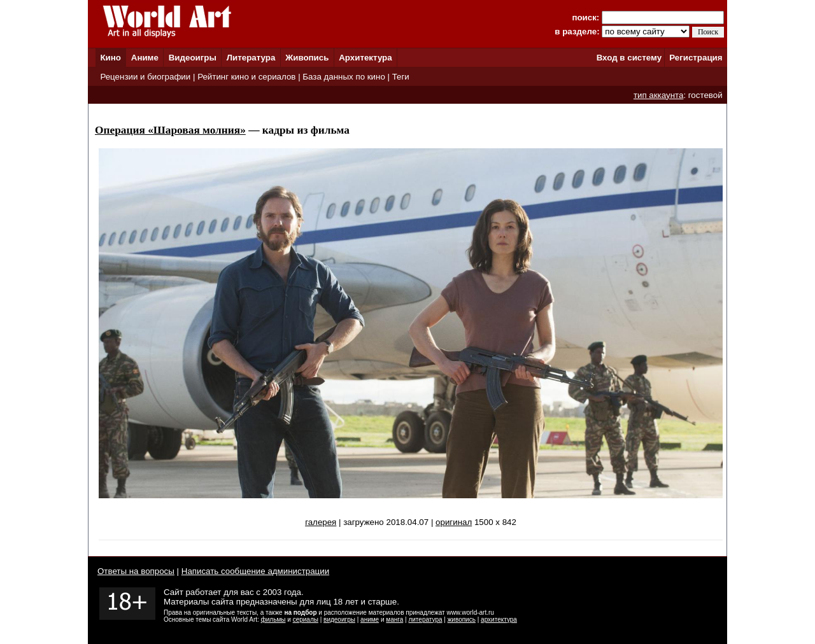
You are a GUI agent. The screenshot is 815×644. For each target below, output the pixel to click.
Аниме (145, 58)
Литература (251, 58)
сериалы (306, 619)
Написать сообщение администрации (255, 571)
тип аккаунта (659, 95)
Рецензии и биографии (145, 77)
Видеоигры (193, 58)
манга (394, 619)
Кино (110, 58)
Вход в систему (629, 58)
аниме (370, 619)
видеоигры (339, 619)
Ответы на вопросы (136, 571)
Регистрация (696, 58)
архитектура (499, 619)
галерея (321, 522)
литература (425, 619)
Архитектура (365, 58)
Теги (401, 77)
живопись (462, 619)
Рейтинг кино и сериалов (246, 77)
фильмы (273, 619)
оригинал (454, 522)
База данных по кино (344, 77)
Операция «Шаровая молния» (170, 130)
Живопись (307, 58)
